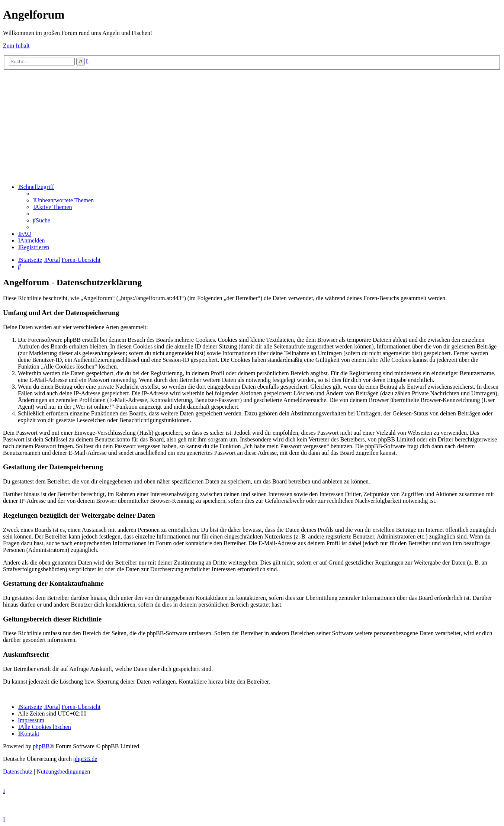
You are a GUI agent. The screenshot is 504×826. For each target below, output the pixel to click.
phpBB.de (85, 759)
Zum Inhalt (16, 46)
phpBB (41, 746)
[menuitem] (63, 200)
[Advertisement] (252, 126)
